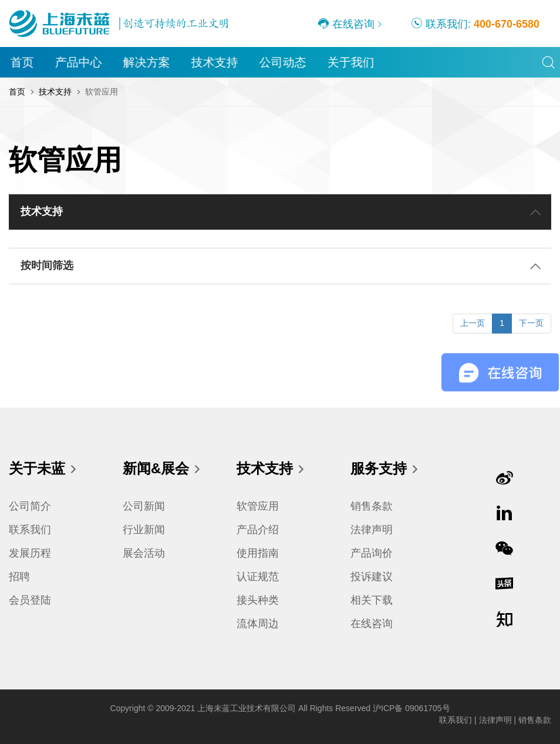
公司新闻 (144, 506)
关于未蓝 (43, 469)
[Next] (531, 324)
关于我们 (351, 62)
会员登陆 (30, 600)
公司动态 (283, 62)
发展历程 (30, 553)
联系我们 (30, 530)
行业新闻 (144, 530)
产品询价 (372, 553)
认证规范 (258, 577)
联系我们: (475, 23)
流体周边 (258, 624)
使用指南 (258, 553)
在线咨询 (346, 23)
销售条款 (372, 506)
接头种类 (258, 600)
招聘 (19, 577)
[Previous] (473, 324)
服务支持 (385, 469)
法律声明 (372, 530)
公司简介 (30, 506)
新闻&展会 (162, 469)
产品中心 (79, 62)
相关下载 (372, 600)
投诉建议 (372, 577)
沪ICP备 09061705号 (411, 708)
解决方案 (147, 62)
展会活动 (144, 553)
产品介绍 (258, 530)
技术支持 (215, 62)
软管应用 (258, 506)
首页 (22, 62)
